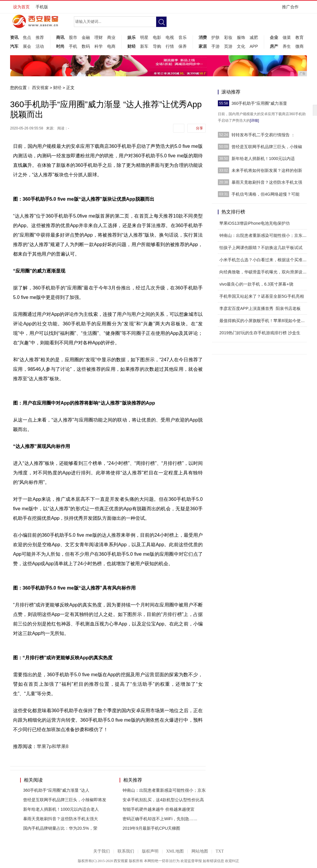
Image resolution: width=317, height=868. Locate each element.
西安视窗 (40, 88)
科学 (99, 46)
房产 (274, 46)
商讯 (60, 37)
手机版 (42, 7)
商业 (111, 37)
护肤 (215, 37)
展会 (27, 46)
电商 (111, 46)
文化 (241, 46)
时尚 (60, 46)
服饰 (241, 37)
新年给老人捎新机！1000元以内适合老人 (61, 809)
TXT (219, 851)
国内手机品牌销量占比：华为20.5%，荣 (60, 828)
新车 (144, 46)
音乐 (183, 37)
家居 (203, 46)
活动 (40, 46)
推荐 (40, 37)
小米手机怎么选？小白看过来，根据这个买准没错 (265, 260)
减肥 (254, 37)
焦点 (27, 37)
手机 (73, 46)
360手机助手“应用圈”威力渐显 (259, 103)
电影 (157, 37)
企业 (274, 37)
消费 (203, 37)
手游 (215, 46)
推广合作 (292, 9)
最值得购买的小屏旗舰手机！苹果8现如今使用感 (264, 321)
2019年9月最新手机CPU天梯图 (152, 828)
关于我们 (102, 851)
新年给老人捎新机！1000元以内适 (263, 159)
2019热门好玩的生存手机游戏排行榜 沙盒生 (260, 333)
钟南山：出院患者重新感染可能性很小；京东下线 (265, 235)
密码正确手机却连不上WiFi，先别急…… (160, 819)
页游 (228, 46)
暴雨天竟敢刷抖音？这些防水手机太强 (267, 182)
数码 (86, 46)
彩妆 (228, 37)
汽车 (14, 46)
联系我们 (126, 851)
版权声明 (150, 851)
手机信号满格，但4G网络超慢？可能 (266, 194)
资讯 (14, 37)
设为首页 (21, 7)
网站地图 (200, 851)
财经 (131, 46)
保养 (183, 46)
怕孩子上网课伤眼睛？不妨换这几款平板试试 (261, 248)
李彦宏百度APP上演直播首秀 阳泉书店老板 (260, 308)
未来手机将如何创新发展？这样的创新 (267, 170)
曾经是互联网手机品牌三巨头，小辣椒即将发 (65, 800)
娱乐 (131, 37)
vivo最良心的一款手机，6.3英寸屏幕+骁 (256, 284)
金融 (86, 37)
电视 (170, 37)
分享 (199, 128)
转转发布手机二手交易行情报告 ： (263, 135)
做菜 (287, 37)
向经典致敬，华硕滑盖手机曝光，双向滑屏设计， (265, 272)
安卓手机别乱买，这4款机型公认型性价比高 (163, 800)
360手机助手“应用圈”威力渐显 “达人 (56, 790)
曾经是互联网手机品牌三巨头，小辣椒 (267, 147)
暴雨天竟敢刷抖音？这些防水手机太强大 (61, 819)
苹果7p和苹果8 (53, 746)
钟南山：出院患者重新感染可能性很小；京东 (164, 790)
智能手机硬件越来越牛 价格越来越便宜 (158, 809)
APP (254, 46)
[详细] (255, 121)
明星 (144, 37)
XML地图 (175, 851)
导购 (157, 46)
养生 (287, 46)
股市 (73, 37)
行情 (170, 46)
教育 (299, 37)
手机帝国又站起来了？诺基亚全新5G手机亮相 (262, 296)
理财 (99, 37)
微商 (299, 46)
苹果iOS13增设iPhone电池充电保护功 (255, 223)
